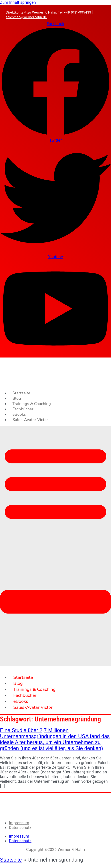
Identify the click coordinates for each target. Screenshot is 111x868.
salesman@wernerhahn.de (26, 17)
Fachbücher (23, 409)
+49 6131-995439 (77, 12)
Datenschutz (20, 827)
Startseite (21, 393)
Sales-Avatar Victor (30, 420)
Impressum (19, 823)
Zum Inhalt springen (18, 2)
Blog (17, 398)
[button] (55, 546)
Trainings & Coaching (32, 404)
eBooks (19, 414)
